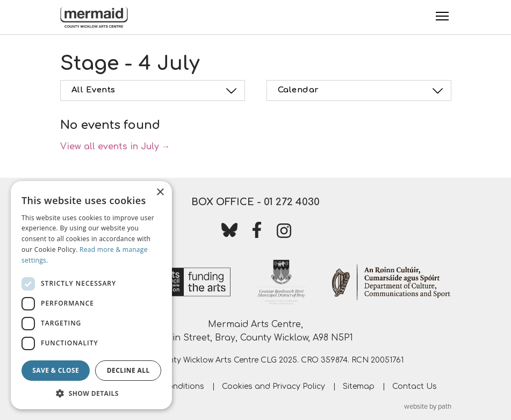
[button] (91, 393)
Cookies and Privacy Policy (274, 386)
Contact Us (415, 386)
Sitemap (359, 386)
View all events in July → (115, 147)
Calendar (362, 91)
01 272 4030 (292, 202)
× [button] (160, 193)
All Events (156, 91)
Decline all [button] (128, 370)
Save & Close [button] (56, 370)
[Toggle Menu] (442, 16)
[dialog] (91, 295)
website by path (428, 407)
